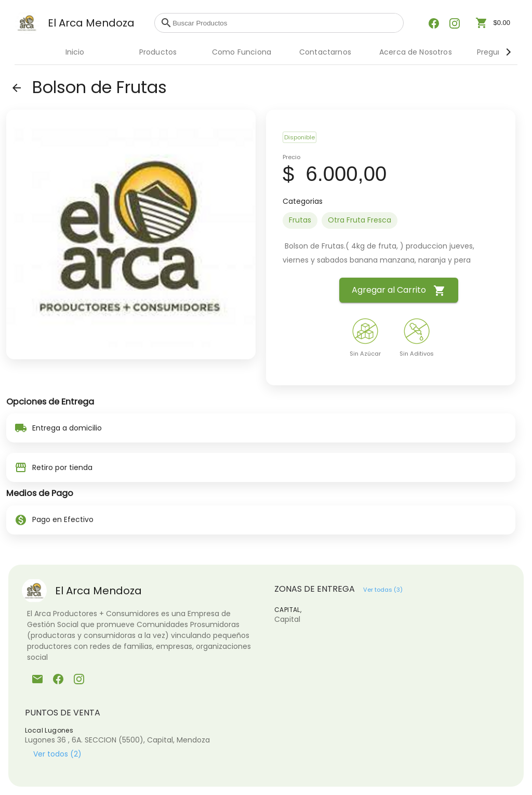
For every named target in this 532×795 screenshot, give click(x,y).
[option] (300, 220)
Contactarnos (325, 52)
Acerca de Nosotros (416, 52)
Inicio (75, 52)
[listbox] (391, 220)
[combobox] (285, 23)
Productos (158, 52)
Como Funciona (242, 52)
